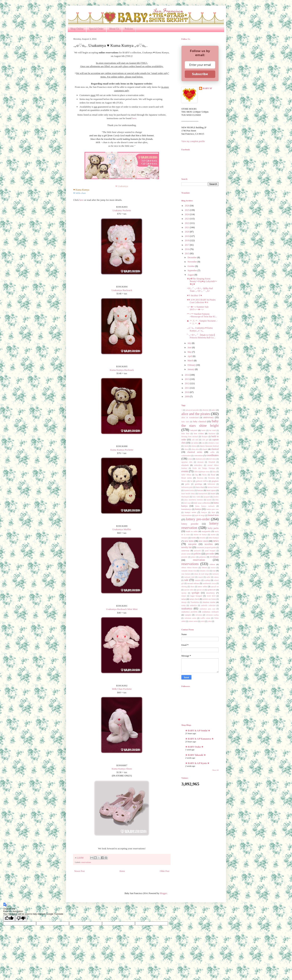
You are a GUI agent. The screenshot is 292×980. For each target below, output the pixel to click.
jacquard (207, 497)
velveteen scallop (212, 615)
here (134, 118)
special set (200, 590)
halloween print (187, 487)
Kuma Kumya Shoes (122, 769)
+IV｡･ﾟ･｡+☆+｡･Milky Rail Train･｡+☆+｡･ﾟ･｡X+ (200, 290)
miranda (203, 538)
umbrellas (193, 605)
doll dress (212, 459)
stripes (184, 596)
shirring (184, 587)
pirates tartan (186, 554)
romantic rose (204, 571)
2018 (187, 240)
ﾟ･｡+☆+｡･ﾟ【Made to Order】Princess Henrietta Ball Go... (201, 336)
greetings (199, 484)
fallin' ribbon (186, 475)
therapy (184, 602)
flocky (205, 475)
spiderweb (212, 590)
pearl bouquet (210, 551)
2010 (187, 392)
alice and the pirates (196, 414)
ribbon (212, 564)
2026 (187, 206)
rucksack (215, 574)
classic (205, 449)
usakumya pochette (189, 612)
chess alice (195, 449)
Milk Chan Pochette (122, 689)
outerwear (185, 550)
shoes (192, 587)
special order (189, 590)
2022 (187, 223)
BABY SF (207, 88)
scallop (207, 580)
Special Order (96, 29)
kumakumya (186, 509)
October (191, 266)
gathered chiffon (202, 481)
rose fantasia (186, 574)
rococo (213, 568)
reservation (199, 560)
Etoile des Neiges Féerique (204, 468)
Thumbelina (195, 602)
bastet (204, 430)
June (190, 347)
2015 (187, 254)
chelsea (194, 446)
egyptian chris (187, 462)
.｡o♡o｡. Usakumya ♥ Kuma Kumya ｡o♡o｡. (200, 329)
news (216, 541)
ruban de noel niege (201, 574)
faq (196, 475)
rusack (200, 577)
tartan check (194, 599)
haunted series (189, 490)
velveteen (199, 615)
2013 (187, 379)
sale (186, 580)
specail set (215, 587)
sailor (208, 577)
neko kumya (214, 538)
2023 (187, 219)
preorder (184, 557)
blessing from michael (190, 436)
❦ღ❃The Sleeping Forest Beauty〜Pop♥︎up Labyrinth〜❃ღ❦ (202, 281)
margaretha (206, 531)
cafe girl (205, 440)
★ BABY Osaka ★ (194, 747)
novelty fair (187, 547)
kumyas (204, 512)
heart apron (211, 490)
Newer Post (80, 871)
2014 (187, 375)
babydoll (194, 430)
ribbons (204, 568)
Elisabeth (212, 462)
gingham (215, 481)
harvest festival (213, 487)
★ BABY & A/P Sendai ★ (198, 731)
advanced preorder (192, 410)
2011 (187, 388)
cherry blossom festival (209, 446)
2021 (187, 227)
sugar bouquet (196, 596)
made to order (192, 531)
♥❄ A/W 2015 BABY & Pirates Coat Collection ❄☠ (201, 301)
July (190, 343)
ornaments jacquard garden (206, 547)
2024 (187, 214)
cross (190, 459)
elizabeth (185, 465)
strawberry (210, 593)
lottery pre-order (198, 519)
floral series (187, 478)
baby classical (200, 421)
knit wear (187, 503)
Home (122, 871)
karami (209, 500)
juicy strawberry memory (194, 500)
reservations (86, 862)
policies (197, 554)
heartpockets (203, 494)
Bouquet (205, 436)
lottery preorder (190, 524)
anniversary (208, 417)
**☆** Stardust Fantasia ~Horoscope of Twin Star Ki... (202, 315)
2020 (187, 232)
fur (191, 481)
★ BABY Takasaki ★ (196, 755)
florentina (212, 478)
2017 (187, 245)
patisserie (197, 551)
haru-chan (200, 487)
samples (198, 580)
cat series (195, 443)
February (192, 365)
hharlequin (185, 497)
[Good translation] (9, 918)
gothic (188, 484)
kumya (198, 509)
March (191, 361)
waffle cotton (205, 618)
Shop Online (77, 29)
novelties (209, 544)
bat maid (213, 430)
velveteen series (190, 618)
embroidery (198, 465)
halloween (211, 484)
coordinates (212, 455)
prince (193, 557)
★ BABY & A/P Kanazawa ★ (199, 739)
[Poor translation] (21, 918)
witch (203, 621)
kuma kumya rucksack (205, 506)
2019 (187, 236)
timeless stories (209, 602)
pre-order (210, 554)
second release (193, 583)
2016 (187, 249)
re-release (214, 557)
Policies (129, 29)
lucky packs (213, 528)
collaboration (186, 456)
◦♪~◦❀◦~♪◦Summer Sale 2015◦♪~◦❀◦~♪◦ (198, 308)
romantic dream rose (189, 571)
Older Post (165, 871)
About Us (114, 29)
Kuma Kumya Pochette (122, 450)
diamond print (201, 459)
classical (215, 449)
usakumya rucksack (210, 612)
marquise (185, 538)
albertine (205, 410)
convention (198, 455)
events (185, 471)
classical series (195, 452)
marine (213, 535)
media (193, 538)
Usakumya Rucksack (122, 290)
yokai (209, 621)
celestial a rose (213, 443)
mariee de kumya (200, 535)
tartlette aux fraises (209, 599)
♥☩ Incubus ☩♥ (194, 295)
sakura (216, 577)
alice (214, 410)
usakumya (187, 608)
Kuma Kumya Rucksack (122, 370)
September (193, 270)
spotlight (196, 593)
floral (213, 475)
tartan (184, 599)
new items (189, 541)
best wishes (199, 433)
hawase (200, 490)
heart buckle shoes (188, 494)
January (191, 369)
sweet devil (211, 596)
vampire (188, 615)
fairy (214, 472)
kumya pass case (212, 509)
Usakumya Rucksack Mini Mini (122, 609)
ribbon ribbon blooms (190, 568)
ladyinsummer (187, 515)
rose (214, 571)
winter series (193, 621)
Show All (215, 770)
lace (213, 512)
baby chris (185, 422)
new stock (203, 541)
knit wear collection (202, 503)
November (193, 262)
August (191, 275)
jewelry (216, 497)
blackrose (212, 434)
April (190, 356)
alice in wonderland (190, 417)
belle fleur (185, 434)
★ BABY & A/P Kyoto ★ (197, 763)
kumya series (190, 512)
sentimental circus (209, 583)
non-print (192, 544)
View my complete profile (193, 141)
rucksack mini (189, 577)
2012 (187, 383)
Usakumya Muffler (122, 529)
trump (184, 605)
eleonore (200, 462)
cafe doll (195, 440)
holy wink (196, 497)
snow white (203, 586)
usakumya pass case (208, 609)
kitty (217, 500)
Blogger (163, 893)
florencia (200, 478)
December (192, 257)
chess (186, 449)
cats (203, 443)
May (190, 352)
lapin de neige (200, 515)
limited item (213, 515)
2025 (187, 210)
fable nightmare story (202, 472)
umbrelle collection (208, 605)
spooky (184, 593)
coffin (212, 452)
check (186, 446)
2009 (187, 397)
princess (203, 557)
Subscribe (200, 74)
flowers (184, 481)
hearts (213, 493)
